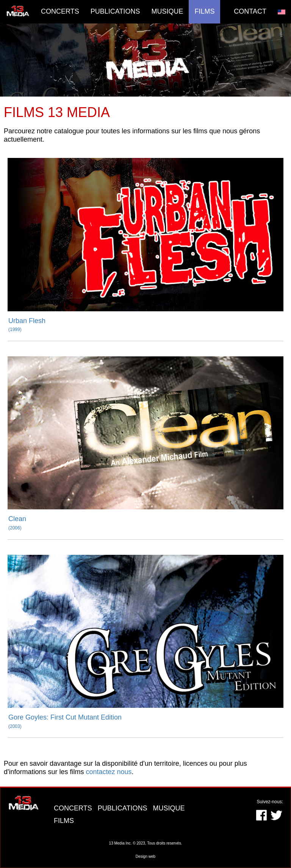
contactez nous (109, 772)
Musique (167, 11)
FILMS (64, 821)
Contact (250, 11)
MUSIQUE (169, 808)
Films (204, 11)
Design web (145, 856)
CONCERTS (74, 808)
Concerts (60, 11)
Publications (115, 11)
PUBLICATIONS (124, 808)
